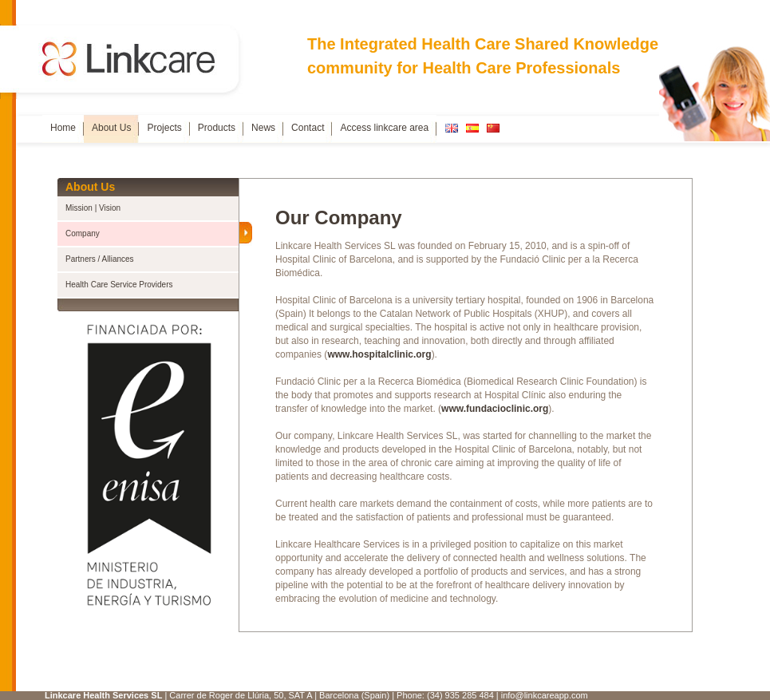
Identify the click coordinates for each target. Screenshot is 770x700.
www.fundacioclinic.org (495, 409)
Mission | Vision (93, 208)
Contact (308, 128)
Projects (164, 128)
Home (63, 128)
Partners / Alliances (100, 259)
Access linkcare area (384, 128)
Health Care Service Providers (119, 285)
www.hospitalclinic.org (379, 354)
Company (83, 233)
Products (217, 128)
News (263, 128)
